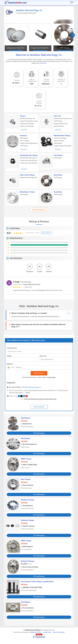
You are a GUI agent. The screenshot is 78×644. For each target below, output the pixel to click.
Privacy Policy (52, 377)
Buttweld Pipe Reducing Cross (63, 118)
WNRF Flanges (58, 194)
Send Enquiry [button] (39, 433)
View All (24, 130)
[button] (19, 396)
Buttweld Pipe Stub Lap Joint (28, 158)
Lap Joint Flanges (59, 141)
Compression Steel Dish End (16, 48)
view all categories (39, 210)
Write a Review (46, 233)
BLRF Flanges (24, 138)
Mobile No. (10, 364)
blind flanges (58, 158)
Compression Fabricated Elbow (29, 163)
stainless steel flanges (27, 126)
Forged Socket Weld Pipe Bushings (40, 48)
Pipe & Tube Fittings (27, 175)
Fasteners (24, 136)
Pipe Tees (57, 116)
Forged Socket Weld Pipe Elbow (29, 143)
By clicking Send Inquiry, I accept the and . (39, 377)
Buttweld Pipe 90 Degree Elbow (29, 177)
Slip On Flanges (25, 141)
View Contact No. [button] (39, 407)
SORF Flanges (65, 48)
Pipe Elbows (58, 155)
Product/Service (12, 348)
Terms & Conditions (59, 632)
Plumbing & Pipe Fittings (29, 155)
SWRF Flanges (58, 121)
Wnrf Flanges (26, 479)
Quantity (9, 356)
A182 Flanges (58, 143)
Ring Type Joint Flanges (27, 124)
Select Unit (43, 356)
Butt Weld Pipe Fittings (62, 136)
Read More (43, 63)
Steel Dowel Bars (59, 126)
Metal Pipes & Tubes (27, 192)
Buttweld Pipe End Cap (61, 124)
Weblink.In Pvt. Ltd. (35, 632)
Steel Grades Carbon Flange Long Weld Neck (37, 582)
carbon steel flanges (60, 138)
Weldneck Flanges (28, 500)
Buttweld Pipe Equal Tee (27, 118)
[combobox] (10, 367)
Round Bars (58, 192)
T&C (44, 377)
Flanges (23, 116)
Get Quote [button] (24, 421)
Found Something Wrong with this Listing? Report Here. (40, 399)
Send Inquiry (39, 373)
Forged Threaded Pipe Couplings (29, 121)
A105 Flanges (24, 146)
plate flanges (24, 194)
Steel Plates (58, 175)
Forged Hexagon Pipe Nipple (63, 146)
